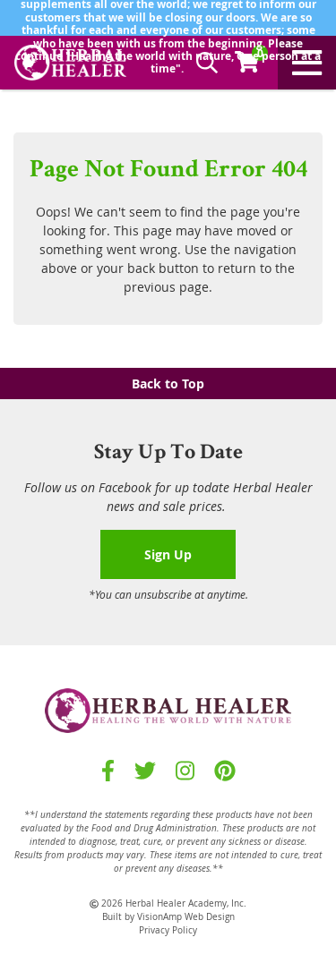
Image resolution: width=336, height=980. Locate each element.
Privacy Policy (168, 930)
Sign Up (168, 554)
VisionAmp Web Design (186, 917)
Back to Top (168, 383)
